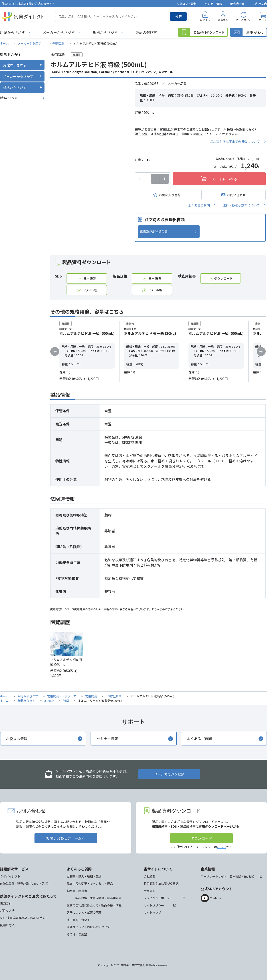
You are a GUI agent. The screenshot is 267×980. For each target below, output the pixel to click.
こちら (222, 847)
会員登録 (223, 20)
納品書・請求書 (77, 891)
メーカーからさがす (59, 32)
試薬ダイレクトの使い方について (88, 927)
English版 (90, 290)
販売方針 (6, 903)
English (248, 876)
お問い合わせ (236, 195)
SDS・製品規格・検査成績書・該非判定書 (94, 898)
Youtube (216, 898)
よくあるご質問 (199, 205)
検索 (178, 16)
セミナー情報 (213, 4)
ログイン (205, 20)
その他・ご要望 (77, 934)
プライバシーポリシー (158, 898)
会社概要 (150, 876)
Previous (55, 351)
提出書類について (78, 920)
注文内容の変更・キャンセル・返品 (90, 883)
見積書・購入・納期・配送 (84, 876)
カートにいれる (225, 179)
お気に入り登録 (170, 195)
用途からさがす (12, 32)
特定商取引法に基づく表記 (161, 883)
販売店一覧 (237, 4)
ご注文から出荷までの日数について (235, 141)
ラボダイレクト (10, 876)
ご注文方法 (7, 911)
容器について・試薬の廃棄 (84, 912)
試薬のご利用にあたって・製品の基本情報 (94, 905)
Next (261, 351)
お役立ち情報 (17, 739)
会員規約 (150, 891)
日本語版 (89, 278)
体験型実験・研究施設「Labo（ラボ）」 (26, 883)
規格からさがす (105, 32)
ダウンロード (223, 278)
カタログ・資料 (187, 4)
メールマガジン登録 (169, 774)
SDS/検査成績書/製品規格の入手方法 (24, 918)
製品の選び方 (146, 32)
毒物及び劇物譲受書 (154, 231)
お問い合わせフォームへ (66, 838)
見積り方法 (7, 925)
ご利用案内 (260, 4)
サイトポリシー (154, 905)
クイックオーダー (244, 20)
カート (263, 20)
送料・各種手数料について (241, 205)
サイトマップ (152, 912)
